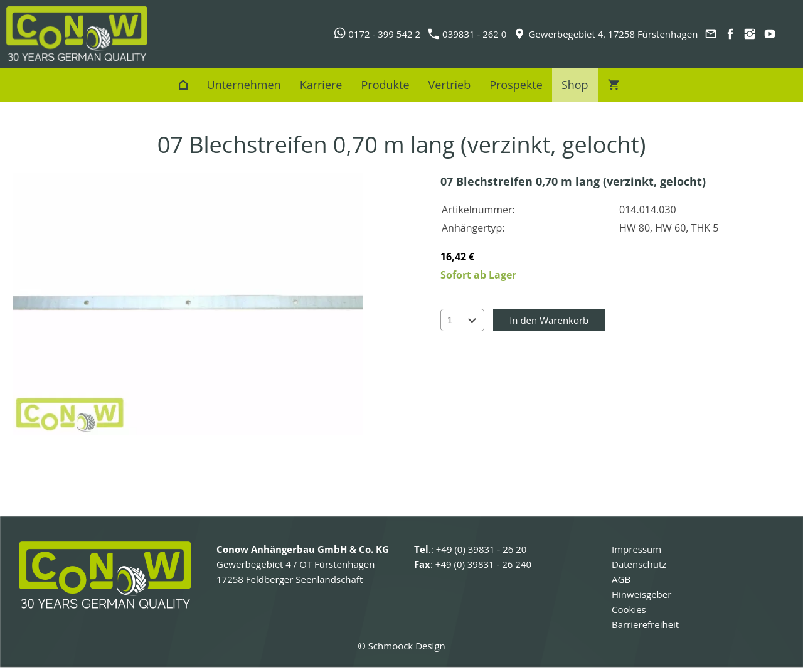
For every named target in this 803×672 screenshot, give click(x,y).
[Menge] (462, 320)
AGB (621, 579)
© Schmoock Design (401, 646)
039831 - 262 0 (467, 34)
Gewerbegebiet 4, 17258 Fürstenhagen (606, 34)
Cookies (629, 609)
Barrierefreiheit (645, 624)
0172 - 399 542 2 (377, 34)
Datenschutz (639, 564)
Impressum (636, 549)
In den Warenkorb (549, 320)
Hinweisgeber (641, 594)
